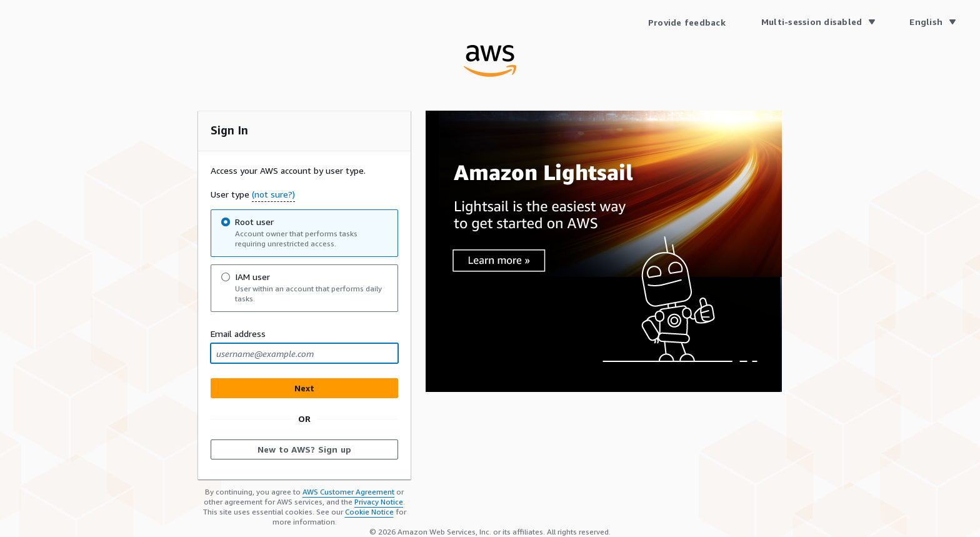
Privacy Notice (379, 502)
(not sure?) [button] (273, 194)
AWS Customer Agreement (348, 492)
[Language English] (932, 22)
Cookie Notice (369, 512)
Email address (238, 334)
